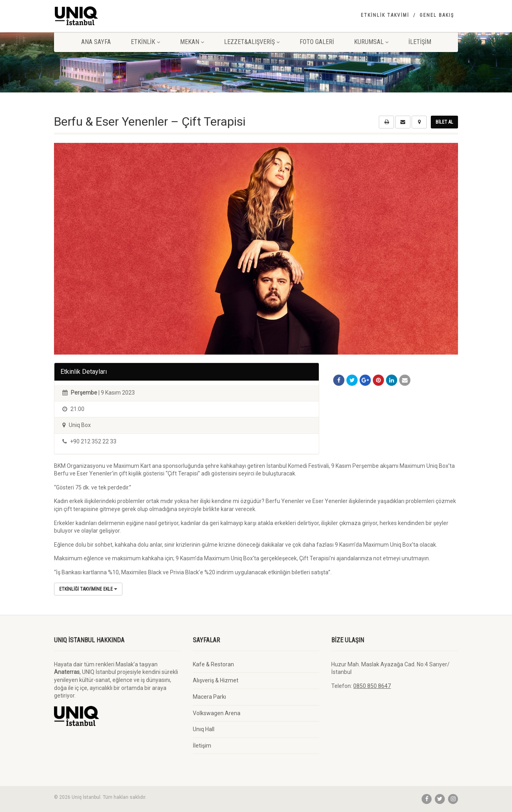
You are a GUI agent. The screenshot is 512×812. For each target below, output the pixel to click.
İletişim (420, 42)
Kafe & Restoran (213, 664)
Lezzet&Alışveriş (252, 42)
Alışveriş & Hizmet (216, 680)
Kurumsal (371, 42)
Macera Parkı (209, 697)
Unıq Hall (204, 729)
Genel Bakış (437, 15)
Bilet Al (444, 122)
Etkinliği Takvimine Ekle (88, 589)
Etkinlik (145, 42)
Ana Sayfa (96, 42)
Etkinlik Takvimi (385, 15)
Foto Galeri (317, 42)
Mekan (192, 42)
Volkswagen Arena (217, 713)
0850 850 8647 (372, 686)
